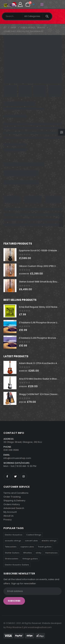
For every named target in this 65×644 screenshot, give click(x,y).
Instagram (24, 476)
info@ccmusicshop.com (17, 458)
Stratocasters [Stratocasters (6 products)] (12, 559)
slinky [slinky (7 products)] (38, 553)
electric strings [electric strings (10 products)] (49, 541)
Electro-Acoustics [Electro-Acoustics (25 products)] (14, 535)
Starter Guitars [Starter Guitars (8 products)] (12, 553)
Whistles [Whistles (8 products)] (28, 553)
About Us (9, 516)
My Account (10, 512)
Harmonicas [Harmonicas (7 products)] (51, 553)
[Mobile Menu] (42, 4)
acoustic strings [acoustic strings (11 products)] (13, 541)
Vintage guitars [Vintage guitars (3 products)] (30, 559)
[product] (10, 255)
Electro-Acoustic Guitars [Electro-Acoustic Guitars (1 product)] (17, 565)
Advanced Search (14, 508)
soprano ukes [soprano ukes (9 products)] (27, 547)
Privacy (8, 520)
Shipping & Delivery (14, 501)
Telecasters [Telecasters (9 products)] (11, 547)
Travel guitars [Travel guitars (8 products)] (45, 547)
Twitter (15, 476)
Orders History (12, 504)
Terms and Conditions (16, 493)
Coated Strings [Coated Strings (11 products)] (34, 535)
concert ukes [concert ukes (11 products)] (31, 541)
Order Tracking (12, 497)
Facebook (7, 476)
